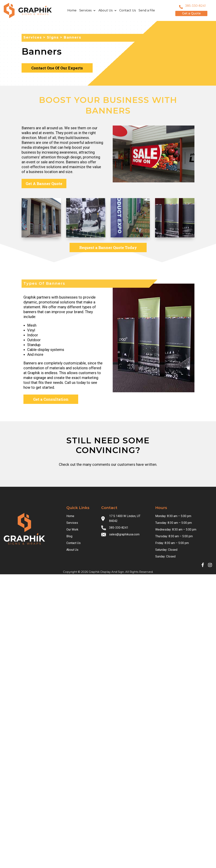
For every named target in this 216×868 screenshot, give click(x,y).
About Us (107, 10)
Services (87, 10)
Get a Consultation (51, 399)
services (33, 37)
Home (72, 10)
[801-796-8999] (181, 7)
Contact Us (127, 10)
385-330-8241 (195, 6)
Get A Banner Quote (44, 184)
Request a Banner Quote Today (108, 247)
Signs (53, 37)
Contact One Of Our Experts (57, 68)
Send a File (147, 10)
